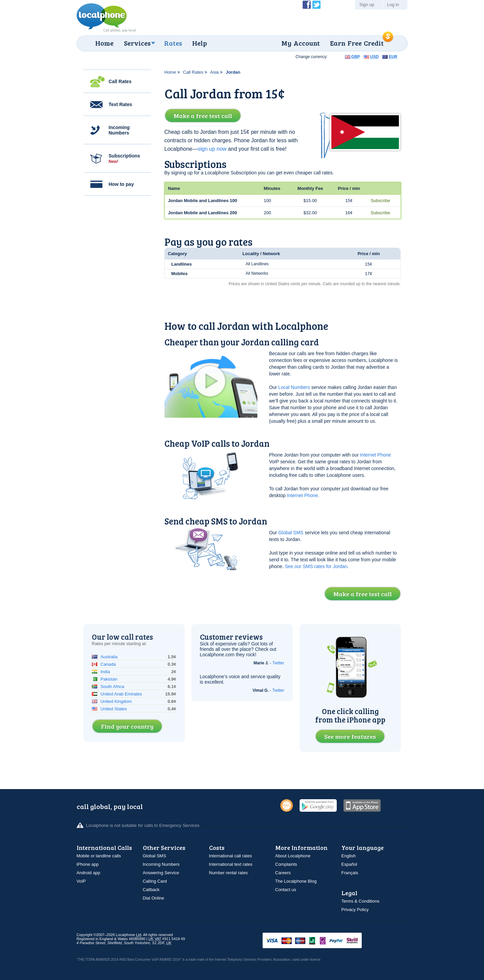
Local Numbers (294, 387)
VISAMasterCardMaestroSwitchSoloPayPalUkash (322, 941)
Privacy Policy (355, 910)
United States (114, 709)
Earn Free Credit (357, 43)
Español (349, 864)
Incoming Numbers (119, 130)
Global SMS (291, 533)
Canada (108, 664)
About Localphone (293, 856)
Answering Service (161, 873)
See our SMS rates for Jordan (316, 566)
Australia (109, 657)
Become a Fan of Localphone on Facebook (307, 5)
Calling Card (155, 881)
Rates (173, 43)
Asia (214, 72)
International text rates (231, 864)
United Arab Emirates (121, 694)
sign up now (212, 149)
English (349, 856)
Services (137, 43)
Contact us (286, 890)
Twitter (278, 663)
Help (200, 43)
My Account (301, 43)
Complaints (286, 864)
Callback (151, 890)
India (105, 672)
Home (104, 43)
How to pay (121, 184)
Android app (88, 873)
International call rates (231, 856)
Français (350, 873)
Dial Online (154, 898)
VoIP (81, 881)
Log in (393, 5)
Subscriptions (124, 158)
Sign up (367, 5)
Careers (283, 873)
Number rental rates (228, 873)
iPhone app (88, 864)
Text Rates (121, 104)
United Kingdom (116, 701)
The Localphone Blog (296, 881)
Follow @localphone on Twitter (316, 5)
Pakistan (109, 679)
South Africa (112, 687)
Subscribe (380, 201)
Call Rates (120, 81)
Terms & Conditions (361, 901)
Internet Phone (376, 455)
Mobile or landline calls (99, 856)
